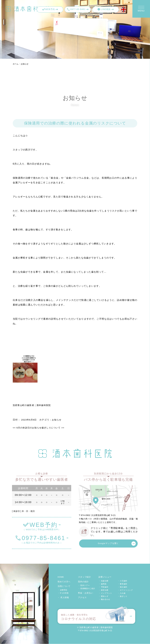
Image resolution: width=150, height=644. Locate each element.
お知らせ (25, 64)
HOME (61, 577)
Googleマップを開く (108, 544)
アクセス (82, 598)
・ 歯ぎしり (122, 596)
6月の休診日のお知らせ (28, 428)
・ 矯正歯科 (122, 587)
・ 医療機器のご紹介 (87, 589)
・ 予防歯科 (103, 587)
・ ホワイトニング (125, 590)
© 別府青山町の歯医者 (88, 628)
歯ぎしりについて (56, 428)
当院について (64, 586)
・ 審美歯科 (122, 584)
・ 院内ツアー (84, 586)
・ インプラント (105, 593)
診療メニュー (105, 577)
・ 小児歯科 (122, 581)
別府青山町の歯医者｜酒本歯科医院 (33, 405)
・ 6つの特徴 (63, 593)
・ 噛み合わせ (104, 600)
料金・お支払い (86, 593)
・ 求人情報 (63, 598)
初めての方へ (64, 582)
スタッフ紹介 (85, 577)
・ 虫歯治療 (103, 581)
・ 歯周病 (102, 584)
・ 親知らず (103, 596)
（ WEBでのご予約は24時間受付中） (42, 526)
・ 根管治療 (103, 590)
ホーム (16, 64)
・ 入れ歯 (121, 593)
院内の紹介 (83, 582)
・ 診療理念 (62, 590)
